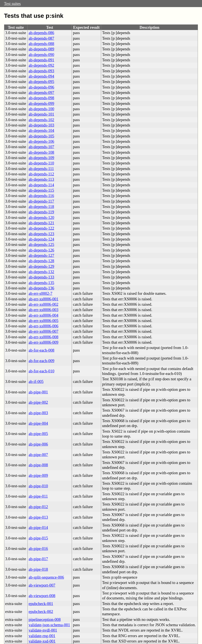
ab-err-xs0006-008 (43, 337)
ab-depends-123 (41, 234)
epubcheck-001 (41, 604)
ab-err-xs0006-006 (43, 326)
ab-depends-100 (41, 109)
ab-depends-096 (41, 87)
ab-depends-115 (41, 190)
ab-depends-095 (41, 82)
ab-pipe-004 (38, 423)
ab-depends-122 (41, 228)
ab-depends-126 (41, 250)
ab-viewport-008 (42, 596)
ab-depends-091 (41, 60)
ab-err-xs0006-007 (43, 331)
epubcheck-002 (41, 612)
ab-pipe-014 (38, 527)
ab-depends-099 (41, 103)
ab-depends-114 (41, 185)
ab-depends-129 (41, 266)
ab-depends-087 (41, 38)
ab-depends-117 (41, 201)
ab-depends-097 (41, 93)
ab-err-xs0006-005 (43, 321)
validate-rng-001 (42, 636)
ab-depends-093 (41, 71)
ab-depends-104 (41, 130)
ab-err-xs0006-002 (43, 304)
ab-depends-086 (41, 33)
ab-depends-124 (41, 239)
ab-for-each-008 (41, 350)
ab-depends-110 (41, 163)
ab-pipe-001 (38, 392)
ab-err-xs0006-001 (43, 299)
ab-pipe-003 (38, 413)
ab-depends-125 (41, 245)
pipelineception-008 (45, 619)
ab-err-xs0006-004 (43, 315)
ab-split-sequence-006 (46, 577)
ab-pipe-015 (38, 538)
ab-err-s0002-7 (40, 293)
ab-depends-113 (41, 179)
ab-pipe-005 (38, 434)
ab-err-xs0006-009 (43, 342)
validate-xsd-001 (42, 641)
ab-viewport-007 (42, 585)
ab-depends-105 (41, 136)
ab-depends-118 (41, 207)
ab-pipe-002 (38, 402)
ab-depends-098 (41, 98)
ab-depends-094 (41, 76)
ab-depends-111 (41, 169)
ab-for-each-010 (41, 371)
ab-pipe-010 (38, 486)
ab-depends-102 (41, 120)
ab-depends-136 (41, 288)
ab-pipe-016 (38, 548)
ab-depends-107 (41, 147)
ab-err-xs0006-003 (43, 310)
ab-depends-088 (41, 44)
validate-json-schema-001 (49, 625)
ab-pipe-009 (38, 475)
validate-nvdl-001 (43, 630)
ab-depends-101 (41, 114)
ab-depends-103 (41, 125)
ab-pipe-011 (38, 496)
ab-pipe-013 (38, 517)
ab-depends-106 (41, 141)
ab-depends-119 (41, 212)
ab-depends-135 (41, 283)
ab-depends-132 (41, 272)
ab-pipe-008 (38, 465)
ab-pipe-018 (38, 569)
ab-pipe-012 (38, 507)
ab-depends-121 (41, 223)
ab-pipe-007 (38, 455)
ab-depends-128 (41, 261)
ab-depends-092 (41, 65)
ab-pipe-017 (38, 559)
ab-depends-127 (41, 255)
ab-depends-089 (41, 49)
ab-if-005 (36, 381)
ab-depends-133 (41, 277)
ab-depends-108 (41, 152)
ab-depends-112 (41, 174)
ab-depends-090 (41, 55)
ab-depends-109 (41, 158)
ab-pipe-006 (38, 444)
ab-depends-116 (41, 196)
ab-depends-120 (41, 217)
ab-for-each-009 (41, 361)
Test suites (12, 4)
